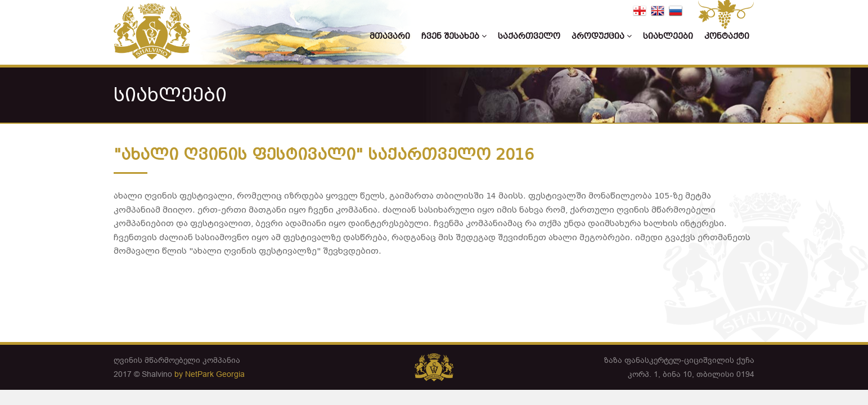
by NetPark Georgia (210, 374)
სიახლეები (668, 36)
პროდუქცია (602, 36)
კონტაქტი (727, 36)
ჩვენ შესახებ (454, 36)
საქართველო (529, 36)
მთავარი (390, 36)
